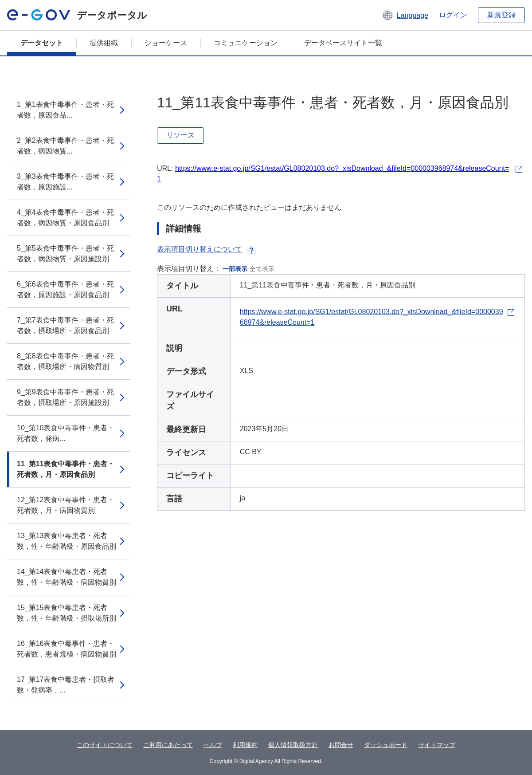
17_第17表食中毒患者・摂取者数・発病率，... (66, 685)
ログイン (453, 15)
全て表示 (262, 269)
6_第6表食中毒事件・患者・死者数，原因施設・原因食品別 (65, 289)
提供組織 (104, 43)
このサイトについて (105, 745)
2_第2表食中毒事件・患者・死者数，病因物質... (65, 146)
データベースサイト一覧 (343, 43)
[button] (405, 15)
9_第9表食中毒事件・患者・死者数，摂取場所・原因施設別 (65, 397)
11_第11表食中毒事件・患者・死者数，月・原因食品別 (66, 469)
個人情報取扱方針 (293, 745)
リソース (180, 135)
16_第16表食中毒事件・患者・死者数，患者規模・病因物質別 (66, 649)
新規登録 (501, 15)
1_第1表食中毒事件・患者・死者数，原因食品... (65, 110)
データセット (42, 43)
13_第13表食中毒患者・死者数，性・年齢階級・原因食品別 (66, 541)
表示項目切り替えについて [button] (207, 249)
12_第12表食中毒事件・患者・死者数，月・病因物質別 (66, 505)
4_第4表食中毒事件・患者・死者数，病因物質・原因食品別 (65, 218)
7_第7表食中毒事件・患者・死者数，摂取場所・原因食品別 (65, 325)
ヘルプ (213, 745)
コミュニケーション (246, 43)
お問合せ (341, 745)
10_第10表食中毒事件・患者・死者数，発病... (66, 433)
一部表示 (235, 269)
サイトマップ (437, 745)
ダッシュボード (386, 745)
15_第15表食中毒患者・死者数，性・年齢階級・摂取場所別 (66, 613)
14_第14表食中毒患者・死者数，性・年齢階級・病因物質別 (66, 577)
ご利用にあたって (168, 745)
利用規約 (245, 745)
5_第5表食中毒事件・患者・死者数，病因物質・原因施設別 (65, 254)
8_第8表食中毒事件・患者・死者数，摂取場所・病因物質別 (65, 361)
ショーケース (166, 43)
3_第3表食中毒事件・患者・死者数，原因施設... (65, 182)
